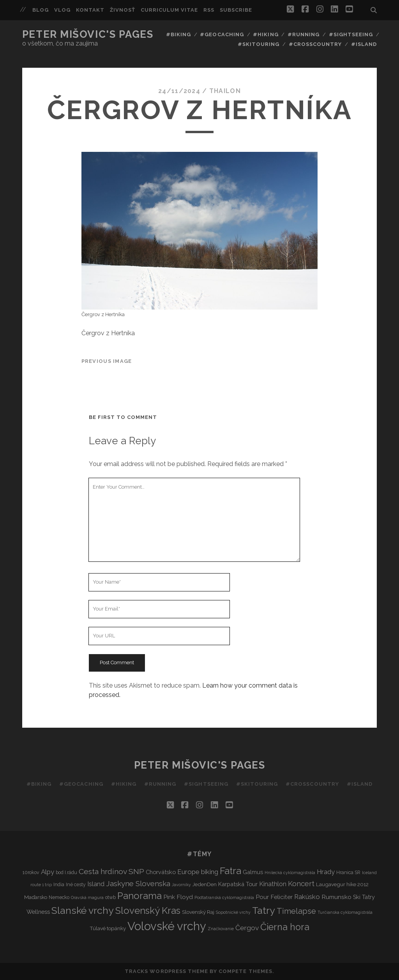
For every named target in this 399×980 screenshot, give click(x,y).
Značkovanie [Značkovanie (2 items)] (221, 929)
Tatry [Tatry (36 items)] (264, 910)
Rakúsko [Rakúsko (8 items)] (307, 897)
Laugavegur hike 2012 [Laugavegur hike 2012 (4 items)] (342, 884)
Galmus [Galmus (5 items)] (253, 872)
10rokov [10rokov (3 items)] (31, 872)
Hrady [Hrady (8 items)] (326, 872)
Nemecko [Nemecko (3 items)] (59, 897)
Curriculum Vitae (169, 10)
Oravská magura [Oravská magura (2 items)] (87, 897)
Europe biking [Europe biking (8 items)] (198, 872)
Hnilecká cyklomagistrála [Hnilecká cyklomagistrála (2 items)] (290, 873)
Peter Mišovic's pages (88, 34)
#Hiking (266, 34)
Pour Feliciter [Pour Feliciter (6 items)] (274, 897)
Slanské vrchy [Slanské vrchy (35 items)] (83, 911)
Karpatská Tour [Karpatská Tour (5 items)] (238, 884)
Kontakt (90, 10)
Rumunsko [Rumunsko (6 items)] (336, 897)
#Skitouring (259, 44)
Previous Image (107, 361)
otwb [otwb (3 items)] (110, 897)
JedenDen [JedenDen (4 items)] (205, 884)
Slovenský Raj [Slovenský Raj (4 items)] (198, 912)
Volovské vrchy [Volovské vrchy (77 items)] (167, 926)
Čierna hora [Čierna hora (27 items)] (285, 927)
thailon (225, 91)
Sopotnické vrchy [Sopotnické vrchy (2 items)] (233, 912)
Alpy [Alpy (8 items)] (48, 872)
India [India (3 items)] (59, 884)
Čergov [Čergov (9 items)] (247, 928)
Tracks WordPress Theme (166, 971)
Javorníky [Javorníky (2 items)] (181, 885)
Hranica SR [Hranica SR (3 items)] (348, 872)
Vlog (62, 10)
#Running (304, 34)
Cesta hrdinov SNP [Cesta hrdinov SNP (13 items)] (111, 872)
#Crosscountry (315, 44)
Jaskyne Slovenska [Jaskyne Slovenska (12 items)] (138, 883)
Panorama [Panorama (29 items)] (139, 896)
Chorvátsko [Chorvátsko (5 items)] (161, 872)
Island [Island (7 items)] (96, 884)
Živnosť (123, 10)
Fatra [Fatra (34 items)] (230, 871)
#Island (364, 44)
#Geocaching (222, 34)
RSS (209, 10)
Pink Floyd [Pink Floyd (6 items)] (178, 897)
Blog (41, 10)
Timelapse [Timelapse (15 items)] (296, 911)
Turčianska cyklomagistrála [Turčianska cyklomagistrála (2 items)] (345, 912)
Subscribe (236, 10)
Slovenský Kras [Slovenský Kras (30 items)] (148, 911)
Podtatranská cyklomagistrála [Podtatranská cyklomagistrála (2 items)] (224, 897)
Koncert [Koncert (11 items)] (301, 884)
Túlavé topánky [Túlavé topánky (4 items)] (108, 928)
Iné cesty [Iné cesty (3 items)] (76, 884)
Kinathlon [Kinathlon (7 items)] (273, 884)
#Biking (178, 34)
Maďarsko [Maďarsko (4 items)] (36, 897)
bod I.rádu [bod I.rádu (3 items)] (66, 872)
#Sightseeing (351, 34)
